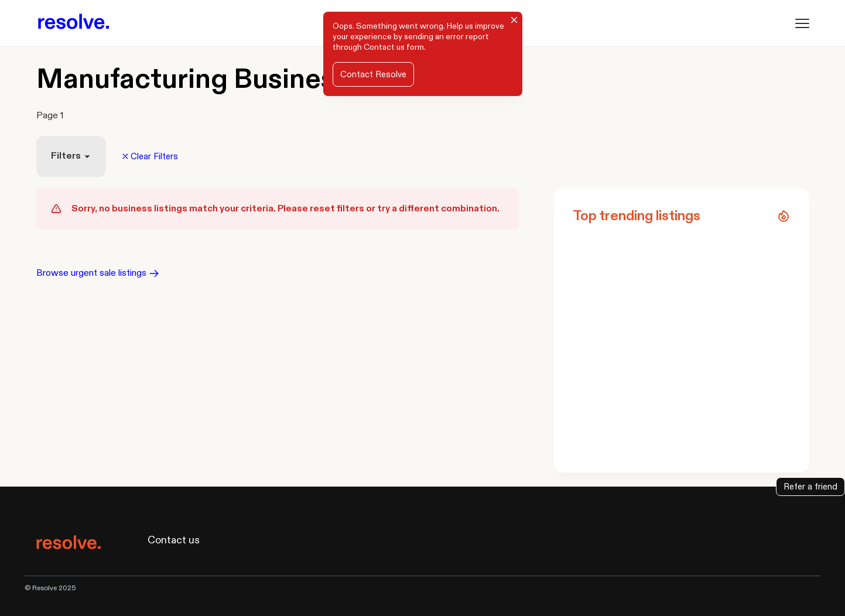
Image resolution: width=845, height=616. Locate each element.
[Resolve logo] (73, 23)
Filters (71, 156)
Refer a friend (810, 487)
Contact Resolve (373, 74)
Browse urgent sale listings (98, 273)
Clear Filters (150, 156)
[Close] (514, 20)
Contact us (384, 47)
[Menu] (802, 23)
